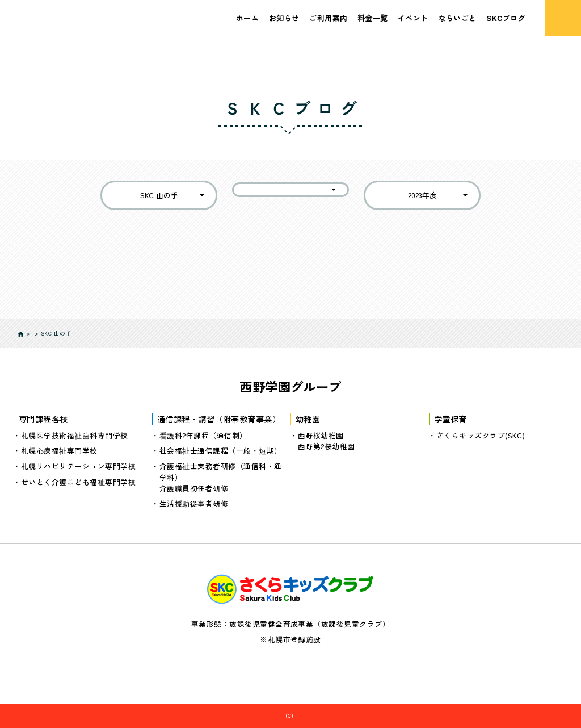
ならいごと (458, 18)
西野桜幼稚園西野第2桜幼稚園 (327, 441)
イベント (413, 18)
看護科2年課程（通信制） (203, 435)
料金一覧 (372, 18)
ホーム (247, 18)
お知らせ (284, 18)
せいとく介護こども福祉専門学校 (78, 481)
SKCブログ (506, 18)
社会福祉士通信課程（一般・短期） (221, 451)
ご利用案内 (328, 18)
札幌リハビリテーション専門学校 (78, 466)
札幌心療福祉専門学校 (59, 451)
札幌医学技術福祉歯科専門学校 (75, 435)
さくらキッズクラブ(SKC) (481, 435)
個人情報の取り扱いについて (290, 669)
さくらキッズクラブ (296, 716)
